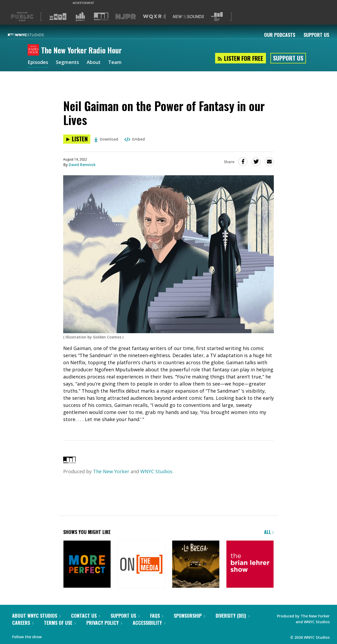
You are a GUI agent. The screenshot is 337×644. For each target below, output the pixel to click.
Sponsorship (189, 616)
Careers (23, 623)
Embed (135, 139)
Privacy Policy (104, 623)
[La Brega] (196, 565)
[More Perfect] (87, 565)
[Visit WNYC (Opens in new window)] (58, 17)
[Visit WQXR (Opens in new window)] (154, 17)
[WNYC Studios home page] (32, 35)
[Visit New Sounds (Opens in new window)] (188, 17)
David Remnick (82, 165)
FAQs (157, 616)
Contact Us (86, 616)
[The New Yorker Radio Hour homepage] (34, 50)
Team (115, 63)
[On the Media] (141, 565)
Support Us (316, 35)
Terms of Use (60, 623)
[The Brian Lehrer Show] (250, 565)
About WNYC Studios (36, 616)
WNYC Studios (156, 471)
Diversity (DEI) (233, 616)
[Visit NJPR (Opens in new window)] (126, 17)
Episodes (38, 63)
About (94, 63)
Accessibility (149, 623)
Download (106, 139)
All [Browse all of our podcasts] (269, 532)
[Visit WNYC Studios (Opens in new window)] (101, 16)
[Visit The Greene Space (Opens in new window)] (217, 17)
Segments (67, 63)
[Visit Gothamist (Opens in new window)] (80, 17)
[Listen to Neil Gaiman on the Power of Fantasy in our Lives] (77, 139)
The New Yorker (111, 471)
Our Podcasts (280, 35)
